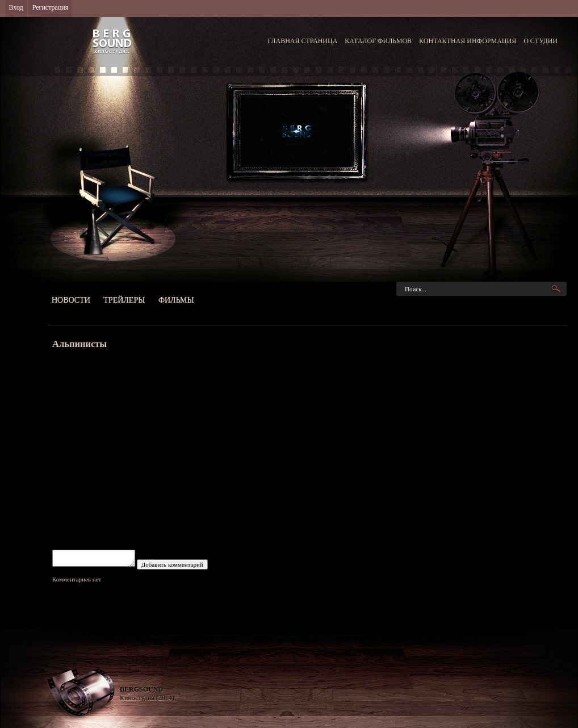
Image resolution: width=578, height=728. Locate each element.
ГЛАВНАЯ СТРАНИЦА (302, 41)
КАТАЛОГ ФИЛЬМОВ (378, 41)
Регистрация (51, 7)
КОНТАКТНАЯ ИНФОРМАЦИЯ (468, 41)
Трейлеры (124, 300)
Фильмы (176, 300)
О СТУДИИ (541, 41)
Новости (71, 300)
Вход (16, 7)
